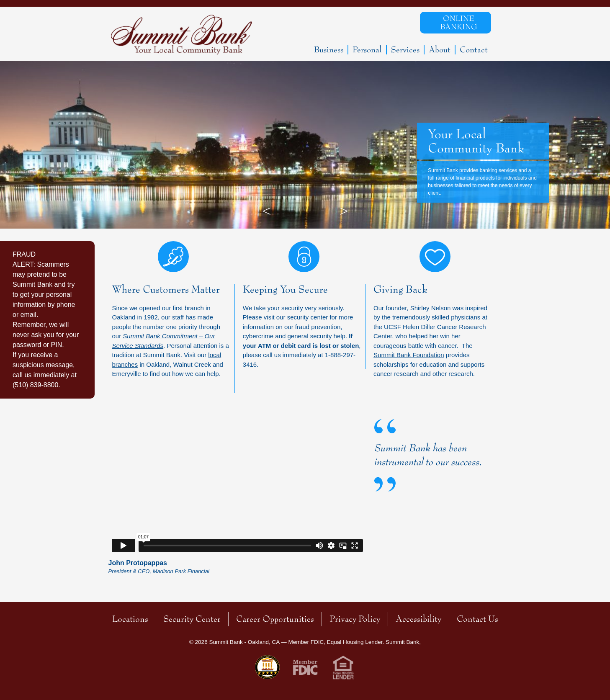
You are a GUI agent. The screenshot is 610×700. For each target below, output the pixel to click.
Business (329, 50)
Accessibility (418, 619)
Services (405, 50)
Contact (474, 50)
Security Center (192, 619)
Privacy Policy (355, 619)
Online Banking (458, 23)
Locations (130, 619)
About (440, 50)
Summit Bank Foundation (409, 355)
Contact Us (477, 619)
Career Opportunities (275, 619)
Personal (367, 50)
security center (308, 317)
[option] (305, 145)
